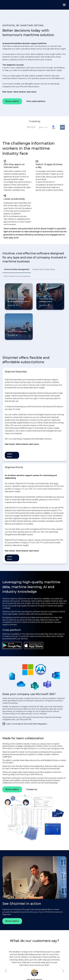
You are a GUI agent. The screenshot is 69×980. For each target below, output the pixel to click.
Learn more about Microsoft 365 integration (27, 724)
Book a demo (12, 101)
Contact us (32, 789)
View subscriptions (36, 101)
